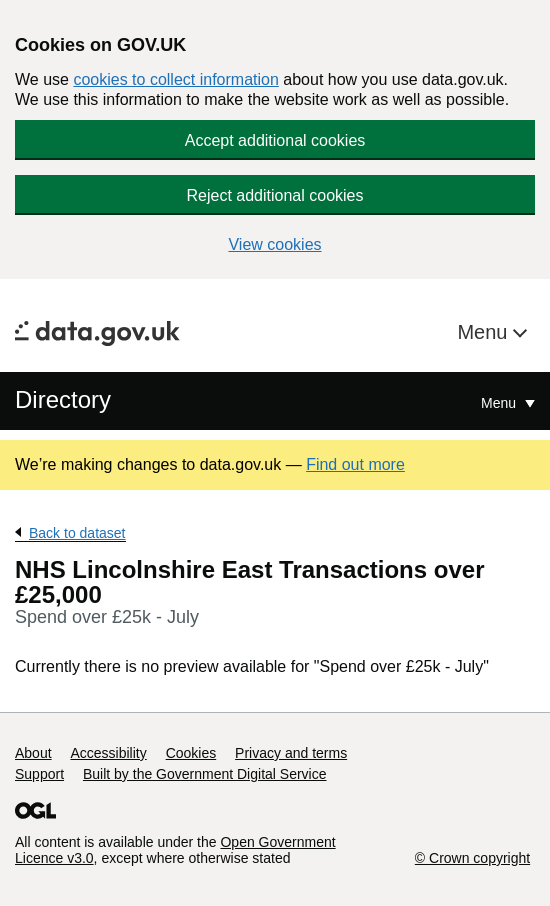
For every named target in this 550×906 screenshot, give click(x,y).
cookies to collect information (175, 79)
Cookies (191, 753)
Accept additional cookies (275, 140)
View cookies (274, 244)
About (33, 753)
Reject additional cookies (275, 195)
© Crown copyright (472, 858)
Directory (63, 399)
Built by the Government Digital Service (205, 774)
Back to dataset (77, 533)
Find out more (355, 464)
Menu (485, 332)
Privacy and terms (291, 753)
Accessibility (108, 753)
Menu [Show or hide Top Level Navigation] (500, 403)
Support (39, 774)
